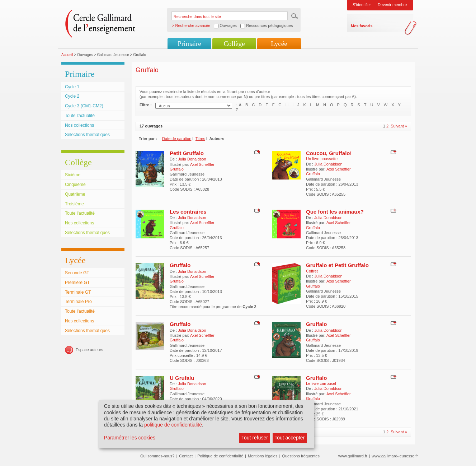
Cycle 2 (72, 96)
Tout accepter (289, 438)
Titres (200, 139)
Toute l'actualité (80, 116)
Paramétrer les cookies (130, 438)
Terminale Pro (78, 302)
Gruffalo (180, 265)
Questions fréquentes (301, 456)
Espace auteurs (89, 350)
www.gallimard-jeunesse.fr (395, 456)
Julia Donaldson (192, 159)
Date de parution (177, 139)
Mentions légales (263, 456)
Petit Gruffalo (187, 153)
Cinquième (75, 185)
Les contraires (188, 212)
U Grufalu (182, 378)
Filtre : (146, 105)
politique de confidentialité (173, 425)
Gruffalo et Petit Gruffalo (337, 265)
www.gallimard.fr (353, 456)
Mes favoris (362, 26)
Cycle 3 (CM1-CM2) (84, 106)
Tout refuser (255, 438)
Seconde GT (77, 273)
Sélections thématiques (87, 135)
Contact (186, 456)
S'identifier (362, 5)
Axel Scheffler (202, 164)
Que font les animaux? (335, 212)
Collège (234, 44)
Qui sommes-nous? (157, 456)
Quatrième (75, 194)
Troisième (74, 204)
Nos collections (79, 125)
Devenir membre (392, 5)
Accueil (67, 55)
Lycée (279, 44)
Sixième (73, 175)
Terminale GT (78, 292)
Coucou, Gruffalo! (329, 153)
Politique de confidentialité (220, 456)
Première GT (77, 283)
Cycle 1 (72, 87)
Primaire (189, 44)
